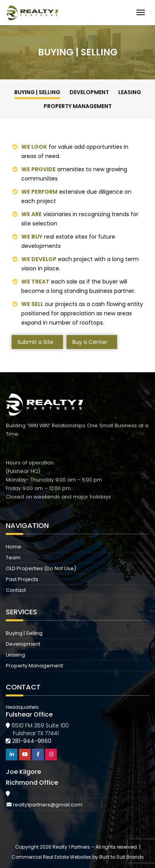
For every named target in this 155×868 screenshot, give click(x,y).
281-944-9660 (32, 741)
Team (13, 558)
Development (89, 92)
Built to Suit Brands (122, 857)
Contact (16, 590)
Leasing (130, 92)
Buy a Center (90, 342)
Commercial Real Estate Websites (51, 857)
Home (14, 547)
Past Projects (22, 579)
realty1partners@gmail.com (48, 805)
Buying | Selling (37, 92)
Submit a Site (35, 342)
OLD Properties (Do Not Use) (41, 568)
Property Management (78, 106)
